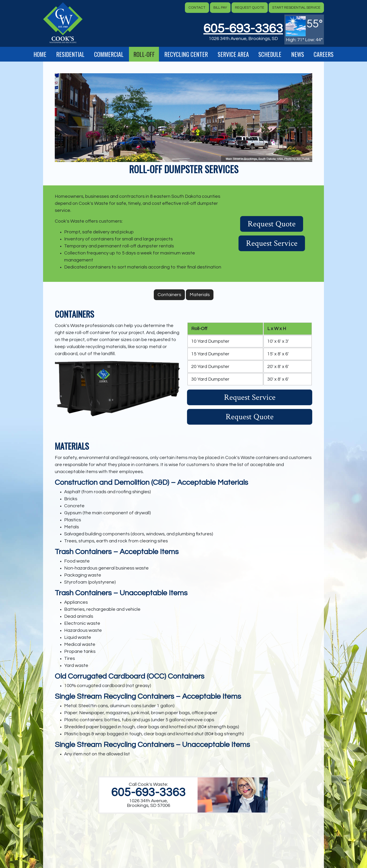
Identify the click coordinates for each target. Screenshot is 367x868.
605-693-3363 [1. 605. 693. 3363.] (148, 793)
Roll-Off (144, 54)
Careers (324, 54)
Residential (70, 54)
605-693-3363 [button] (243, 29)
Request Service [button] (272, 243)
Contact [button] (197, 8)
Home (40, 54)
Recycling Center (186, 54)
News (298, 54)
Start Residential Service (296, 8)
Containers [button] (169, 295)
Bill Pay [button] (220, 8)
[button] (63, 23)
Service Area (233, 54)
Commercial (109, 54)
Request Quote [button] (250, 8)
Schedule (270, 54)
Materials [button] (200, 295)
